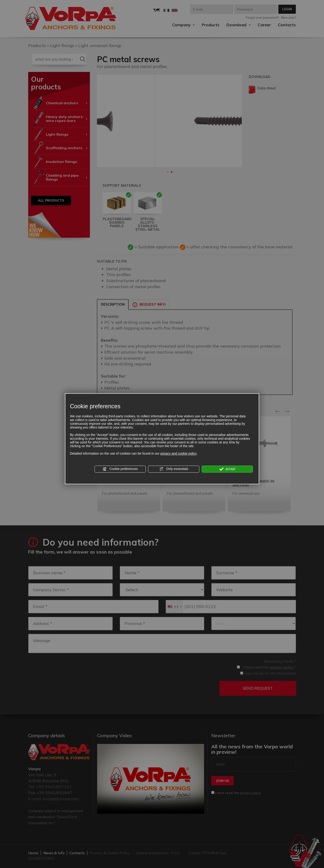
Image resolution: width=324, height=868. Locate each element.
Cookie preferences (120, 469)
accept (227, 469)
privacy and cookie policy (179, 453)
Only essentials (174, 469)
